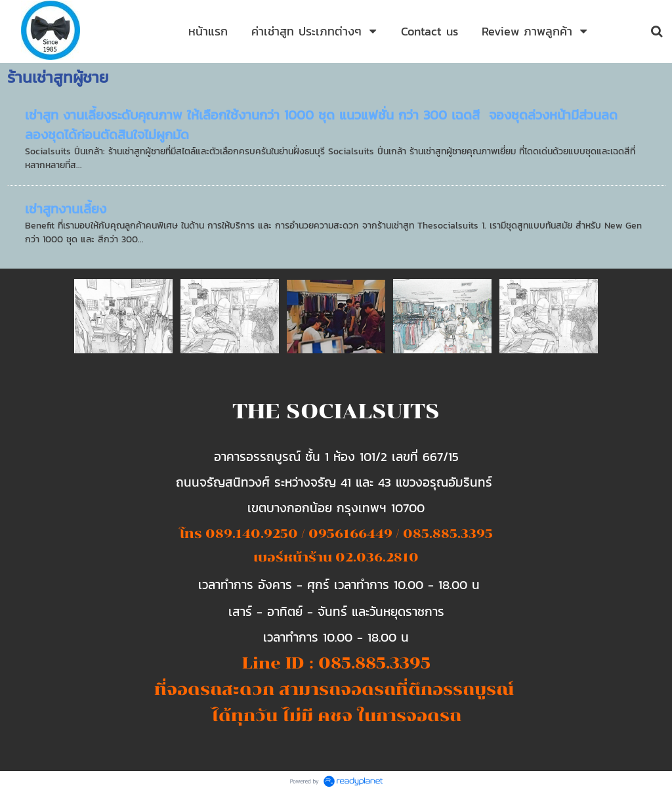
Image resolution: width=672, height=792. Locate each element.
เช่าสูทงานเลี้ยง (66, 209)
